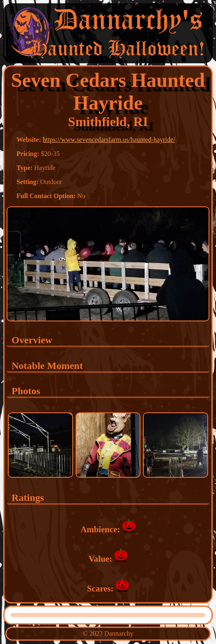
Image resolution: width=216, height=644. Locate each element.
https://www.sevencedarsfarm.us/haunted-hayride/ (109, 140)
